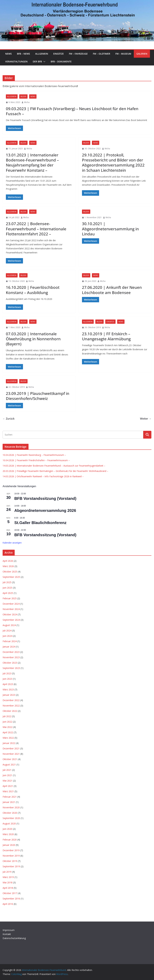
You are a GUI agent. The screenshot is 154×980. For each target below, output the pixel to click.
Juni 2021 (7, 775)
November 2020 (11, 807)
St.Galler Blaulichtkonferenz (40, 523)
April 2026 (8, 561)
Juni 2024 (7, 636)
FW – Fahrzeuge (78, 54)
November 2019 (11, 856)
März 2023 (8, 689)
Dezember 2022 (11, 700)
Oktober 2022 (10, 711)
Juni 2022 (7, 722)
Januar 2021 (9, 802)
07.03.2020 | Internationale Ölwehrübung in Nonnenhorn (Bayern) (33, 339)
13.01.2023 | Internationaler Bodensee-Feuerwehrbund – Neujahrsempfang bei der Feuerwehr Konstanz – (32, 163)
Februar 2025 (10, 598)
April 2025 (8, 593)
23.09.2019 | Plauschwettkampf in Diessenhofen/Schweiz (38, 396)
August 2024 (9, 625)
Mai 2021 (7, 781)
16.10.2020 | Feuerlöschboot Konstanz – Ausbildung (33, 290)
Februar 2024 (10, 641)
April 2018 (8, 888)
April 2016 (8, 904)
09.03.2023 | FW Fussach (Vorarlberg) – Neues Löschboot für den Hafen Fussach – (72, 111)
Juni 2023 (7, 679)
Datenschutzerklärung (14, 938)
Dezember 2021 (11, 748)
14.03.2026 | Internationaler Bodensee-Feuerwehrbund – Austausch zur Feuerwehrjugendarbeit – (54, 466)
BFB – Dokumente (61, 61)
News (8, 54)
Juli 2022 (7, 716)
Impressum (9, 930)
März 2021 (8, 791)
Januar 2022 (9, 743)
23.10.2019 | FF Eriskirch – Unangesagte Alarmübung (106, 336)
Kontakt (7, 934)
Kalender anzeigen (12, 543)
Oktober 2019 (10, 861)
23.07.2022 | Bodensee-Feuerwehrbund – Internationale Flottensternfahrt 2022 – (36, 229)
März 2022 (8, 738)
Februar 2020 (10, 840)
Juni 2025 (7, 588)
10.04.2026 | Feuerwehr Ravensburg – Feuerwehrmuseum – (34, 455)
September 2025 (11, 577)
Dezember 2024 (11, 604)
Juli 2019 (7, 872)
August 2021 (9, 765)
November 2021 (11, 754)
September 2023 (11, 668)
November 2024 (11, 609)
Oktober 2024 (10, 614)
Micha (27, 102)
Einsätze (59, 54)
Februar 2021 (10, 797)
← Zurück (9, 419)
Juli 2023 (7, 673)
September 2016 (11, 899)
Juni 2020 (7, 829)
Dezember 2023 (11, 652)
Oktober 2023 (10, 663)
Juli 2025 (7, 582)
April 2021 (8, 786)
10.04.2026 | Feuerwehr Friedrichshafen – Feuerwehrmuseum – (36, 460)
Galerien (142, 54)
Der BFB (37, 61)
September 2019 (11, 866)
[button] (44, 62)
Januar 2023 (9, 695)
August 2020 (9, 823)
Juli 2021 (7, 770)
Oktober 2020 (10, 813)
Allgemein (42, 54)
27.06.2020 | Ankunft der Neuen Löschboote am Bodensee (112, 290)
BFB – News (23, 54)
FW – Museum (123, 54)
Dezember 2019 (11, 850)
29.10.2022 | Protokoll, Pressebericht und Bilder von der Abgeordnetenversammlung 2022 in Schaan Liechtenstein (113, 163)
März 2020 (8, 834)
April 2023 (8, 684)
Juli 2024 (7, 631)
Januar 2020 (9, 845)
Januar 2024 (9, 647)
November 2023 (11, 657)
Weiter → (146, 419)
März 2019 (8, 877)
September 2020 (11, 818)
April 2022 (8, 732)
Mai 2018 (7, 882)
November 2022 (11, 706)
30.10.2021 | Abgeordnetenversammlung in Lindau (110, 229)
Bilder (23, 96)
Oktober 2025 (10, 572)
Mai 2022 (7, 727)
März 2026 (8, 566)
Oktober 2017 (10, 893)
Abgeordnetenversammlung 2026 (45, 510)
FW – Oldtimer (102, 54)
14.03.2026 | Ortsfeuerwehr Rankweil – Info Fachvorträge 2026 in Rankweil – (43, 476)
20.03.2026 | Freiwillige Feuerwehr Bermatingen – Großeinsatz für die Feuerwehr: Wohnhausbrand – (55, 471)
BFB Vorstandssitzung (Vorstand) (45, 498)
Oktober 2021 (10, 759)
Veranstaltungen (16, 61)
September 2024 (11, 620)
